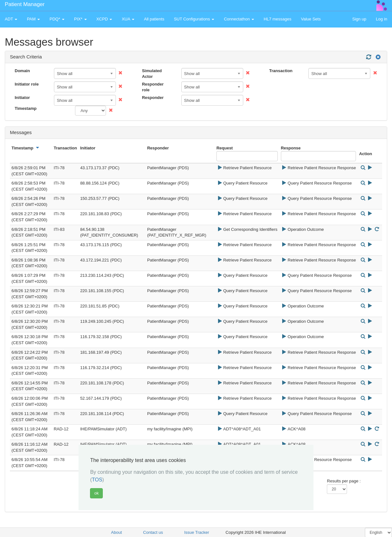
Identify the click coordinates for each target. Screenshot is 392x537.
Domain (22, 71)
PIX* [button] (80, 19)
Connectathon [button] (239, 19)
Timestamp (26, 108)
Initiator (22, 98)
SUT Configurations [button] (194, 19)
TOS (97, 480)
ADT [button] (11, 19)
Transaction (281, 71)
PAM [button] (33, 19)
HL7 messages (278, 19)
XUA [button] (128, 19)
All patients (154, 19)
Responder (153, 98)
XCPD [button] (104, 19)
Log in (382, 19)
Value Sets (311, 19)
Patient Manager (25, 4)
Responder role (153, 87)
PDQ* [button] (57, 19)
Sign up (359, 19)
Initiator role (27, 84)
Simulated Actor (152, 74)
